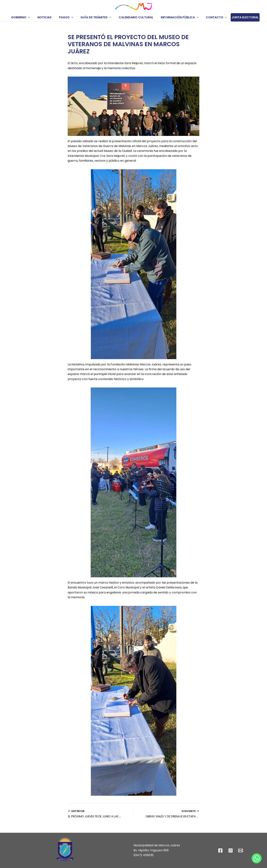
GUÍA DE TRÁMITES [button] (96, 17)
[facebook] (221, 850)
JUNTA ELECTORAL (240, 17)
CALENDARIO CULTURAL (135, 17)
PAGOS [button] (68, 17)
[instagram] (231, 850)
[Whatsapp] (257, 858)
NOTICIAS (47, 17)
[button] (33, 17)
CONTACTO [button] (212, 17)
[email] (241, 850)
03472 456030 (144, 855)
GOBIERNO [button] (25, 17)
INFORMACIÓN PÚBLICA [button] (177, 17)
